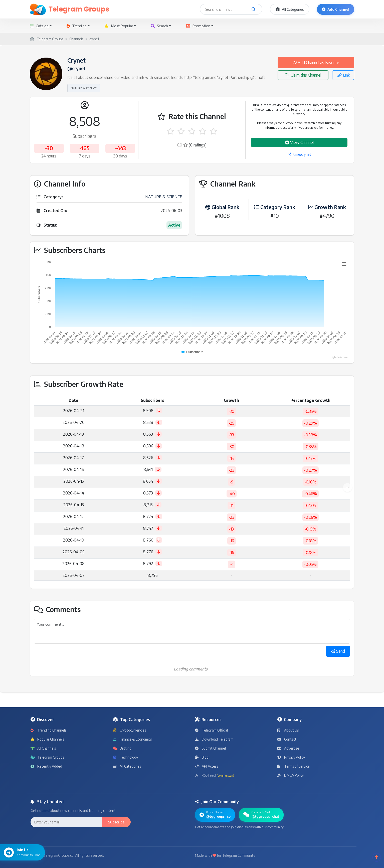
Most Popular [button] (119, 26)
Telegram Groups (47, 757)
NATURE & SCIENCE (84, 88)
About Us (288, 730)
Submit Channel (210, 748)
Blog (202, 757)
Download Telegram (214, 739)
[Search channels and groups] (254, 9)
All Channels (43, 748)
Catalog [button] (39, 26)
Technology (125, 757)
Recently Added (46, 766)
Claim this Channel (303, 75)
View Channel (299, 142)
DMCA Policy (291, 775)
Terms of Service (294, 766)
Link (343, 75)
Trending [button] (77, 26)
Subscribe (116, 822)
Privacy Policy (291, 757)
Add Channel (336, 9)
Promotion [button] (198, 26)
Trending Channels (48, 730)
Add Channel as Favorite (316, 63)
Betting (122, 748)
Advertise (288, 748)
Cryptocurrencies (129, 730)
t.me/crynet (299, 154)
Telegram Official (211, 730)
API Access (207, 766)
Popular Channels (47, 739)
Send (338, 651)
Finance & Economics (132, 739)
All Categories (290, 9)
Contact (287, 739)
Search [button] (159, 26)
